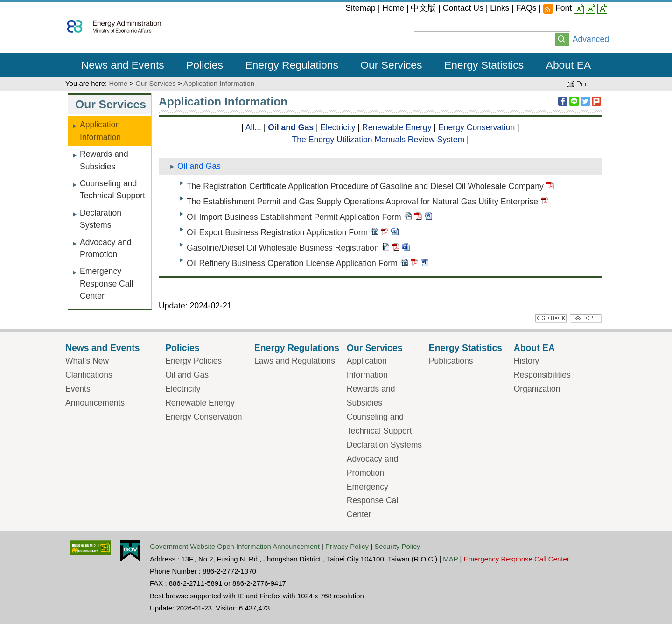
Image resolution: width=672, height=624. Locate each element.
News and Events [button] (123, 65)
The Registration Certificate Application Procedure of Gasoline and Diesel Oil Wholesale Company (365, 186)
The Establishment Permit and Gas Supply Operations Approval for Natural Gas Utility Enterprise (362, 202)
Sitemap (360, 8)
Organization (537, 389)
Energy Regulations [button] (292, 65)
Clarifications (89, 375)
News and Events (103, 348)
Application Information (219, 83)
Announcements (95, 403)
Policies (182, 348)
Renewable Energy (397, 127)
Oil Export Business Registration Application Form (277, 233)
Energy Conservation (476, 127)
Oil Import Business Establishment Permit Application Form (294, 217)
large (602, 9)
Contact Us (463, 8)
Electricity (338, 127)
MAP (450, 559)
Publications (451, 361)
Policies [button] (205, 65)
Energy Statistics (465, 348)
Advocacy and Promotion (106, 248)
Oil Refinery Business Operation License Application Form (292, 264)
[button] (562, 39)
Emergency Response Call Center (106, 284)
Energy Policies (193, 361)
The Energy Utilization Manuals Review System (378, 140)
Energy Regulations (297, 348)
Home (393, 8)
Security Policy (397, 546)
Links (500, 8)
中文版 (423, 8)
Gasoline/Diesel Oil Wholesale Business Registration (283, 248)
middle (591, 9)
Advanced (591, 39)
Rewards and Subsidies (104, 160)
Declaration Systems (101, 219)
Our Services (155, 83)
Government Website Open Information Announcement (235, 546)
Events (78, 389)
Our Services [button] (391, 65)
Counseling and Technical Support (112, 189)
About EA (534, 348)
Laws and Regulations (295, 361)
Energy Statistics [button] (484, 65)
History (527, 361)
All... (253, 127)
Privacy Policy (347, 546)
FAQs (526, 8)
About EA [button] (569, 65)
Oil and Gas (291, 127)
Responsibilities (542, 375)
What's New (87, 361)
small (579, 9)
